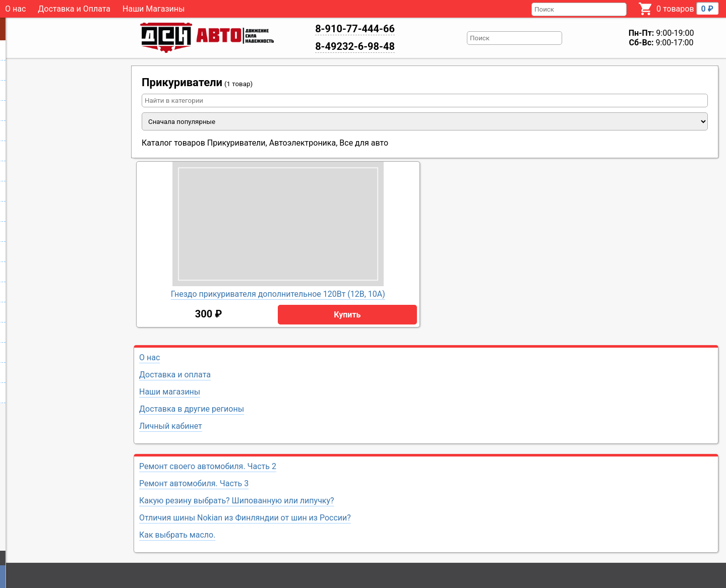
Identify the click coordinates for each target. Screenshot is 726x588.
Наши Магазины (154, 9)
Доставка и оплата (175, 375)
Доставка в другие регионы (192, 409)
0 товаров (687, 8)
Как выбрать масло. (177, 535)
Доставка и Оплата (74, 9)
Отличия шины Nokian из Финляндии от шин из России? (245, 518)
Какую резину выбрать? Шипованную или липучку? (237, 501)
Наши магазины (170, 392)
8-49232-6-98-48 (355, 46)
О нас (15, 9)
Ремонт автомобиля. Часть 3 (194, 483)
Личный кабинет (171, 426)
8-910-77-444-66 (355, 29)
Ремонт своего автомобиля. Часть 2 (208, 466)
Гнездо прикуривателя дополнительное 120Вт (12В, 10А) (278, 294)
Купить (347, 315)
